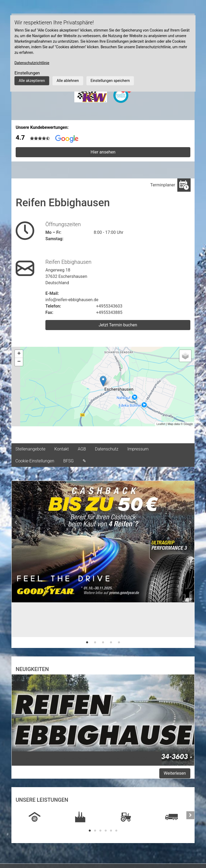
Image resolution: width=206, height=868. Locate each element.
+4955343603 (109, 306)
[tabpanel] (103, 549)
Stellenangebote (30, 449)
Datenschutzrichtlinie (32, 63)
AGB (82, 449)
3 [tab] (103, 642)
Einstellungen (27, 73)
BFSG (68, 461)
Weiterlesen (175, 773)
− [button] (19, 362)
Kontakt (62, 449)
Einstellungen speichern (110, 81)
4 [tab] (111, 642)
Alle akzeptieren (32, 81)
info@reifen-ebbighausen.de (72, 300)
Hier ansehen (103, 152)
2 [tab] (95, 642)
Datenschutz (107, 449)
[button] (16, 564)
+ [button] (19, 354)
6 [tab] (116, 831)
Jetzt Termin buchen (118, 325)
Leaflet (161, 424)
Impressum (138, 449)
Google (188, 424)
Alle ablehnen (68, 81)
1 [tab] (87, 642)
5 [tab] (119, 642)
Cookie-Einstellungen (35, 461)
